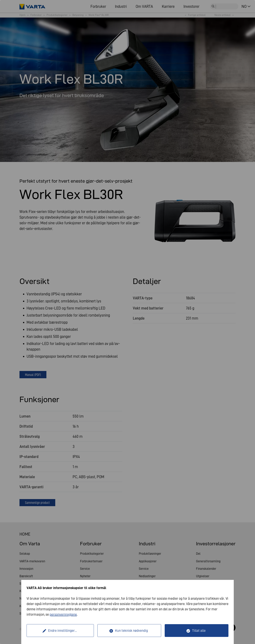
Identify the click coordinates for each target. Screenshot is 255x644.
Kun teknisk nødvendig (131, 631)
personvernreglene (63, 614)
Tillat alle (199, 631)
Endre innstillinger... (63, 631)
